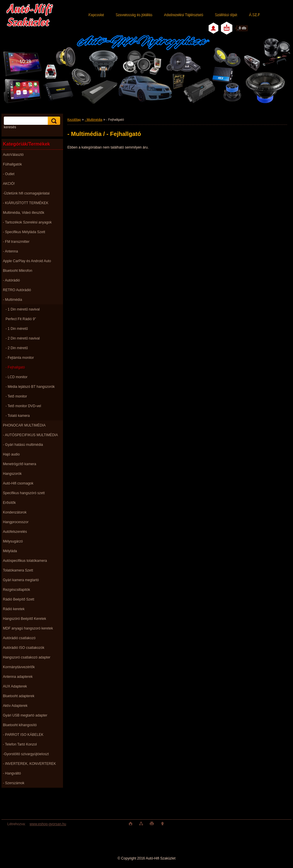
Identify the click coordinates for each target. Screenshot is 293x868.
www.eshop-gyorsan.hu (48, 824)
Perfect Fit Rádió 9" (21, 319)
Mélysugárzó (13, 541)
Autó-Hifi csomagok (18, 483)
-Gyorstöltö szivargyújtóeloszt (26, 754)
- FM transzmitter (16, 242)
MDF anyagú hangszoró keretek (28, 628)
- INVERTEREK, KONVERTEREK (29, 764)
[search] (53, 121)
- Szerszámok (14, 783)
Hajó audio (11, 454)
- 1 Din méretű (17, 329)
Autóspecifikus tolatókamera (25, 561)
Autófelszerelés (15, 532)
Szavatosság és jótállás (134, 15)
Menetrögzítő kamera (19, 464)
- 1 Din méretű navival (23, 309)
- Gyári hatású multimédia (23, 445)
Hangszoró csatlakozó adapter (27, 657)
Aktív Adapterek (15, 706)
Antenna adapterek (18, 677)
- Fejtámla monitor (20, 358)
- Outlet (9, 174)
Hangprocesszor (16, 522)
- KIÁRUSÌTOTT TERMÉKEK (26, 203)
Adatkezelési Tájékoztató (183, 15)
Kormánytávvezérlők (19, 667)
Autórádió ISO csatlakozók (24, 648)
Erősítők (9, 503)
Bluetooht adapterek (19, 696)
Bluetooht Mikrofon (18, 271)
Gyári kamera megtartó (21, 580)
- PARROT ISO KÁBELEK (23, 735)
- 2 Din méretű (17, 348)
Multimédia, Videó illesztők (24, 213)
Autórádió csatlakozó (19, 638)
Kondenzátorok (15, 512)
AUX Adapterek (15, 686)
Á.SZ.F (254, 15)
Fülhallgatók (12, 164)
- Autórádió (11, 280)
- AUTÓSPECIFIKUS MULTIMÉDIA (30, 435)
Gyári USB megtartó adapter (25, 715)
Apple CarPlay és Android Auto (27, 261)
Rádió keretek (14, 609)
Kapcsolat (96, 15)
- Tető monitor (16, 396)
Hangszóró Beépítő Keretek (24, 619)
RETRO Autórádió (17, 290)
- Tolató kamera (18, 416)
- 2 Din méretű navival (23, 338)
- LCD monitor (17, 377)
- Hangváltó (12, 773)
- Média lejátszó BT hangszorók (30, 387)
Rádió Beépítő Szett (19, 599)
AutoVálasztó (13, 155)
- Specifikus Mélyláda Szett (24, 232)
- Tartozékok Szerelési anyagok (27, 222)
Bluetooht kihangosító (20, 725)
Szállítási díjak (226, 15)
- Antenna (10, 251)
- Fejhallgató (15, 367)
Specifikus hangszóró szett (24, 493)
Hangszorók (12, 474)
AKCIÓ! (9, 184)
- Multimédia (12, 300)
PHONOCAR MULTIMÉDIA (24, 425)
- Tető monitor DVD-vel (23, 406)
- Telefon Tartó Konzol (20, 744)
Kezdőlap (74, 120)
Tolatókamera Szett (18, 570)
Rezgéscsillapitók (17, 590)
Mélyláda (10, 551)
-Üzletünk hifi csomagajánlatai (26, 193)
